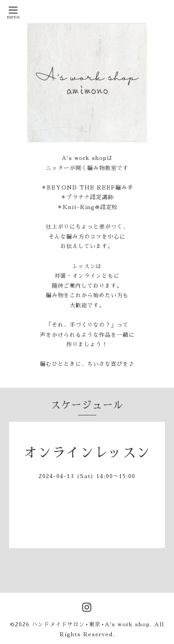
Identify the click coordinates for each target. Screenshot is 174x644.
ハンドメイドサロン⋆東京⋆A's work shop (91, 624)
